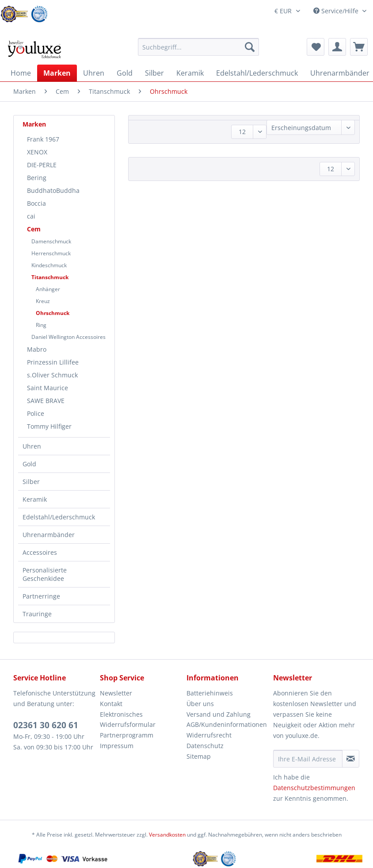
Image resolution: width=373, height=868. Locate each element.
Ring (41, 325)
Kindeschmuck (49, 265)
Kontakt (111, 704)
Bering (37, 178)
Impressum (117, 746)
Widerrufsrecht (209, 735)
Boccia (36, 203)
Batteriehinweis (210, 693)
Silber (31, 482)
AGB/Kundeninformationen (227, 724)
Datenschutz (205, 746)
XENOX (37, 152)
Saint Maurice (48, 388)
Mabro (37, 349)
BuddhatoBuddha (53, 190)
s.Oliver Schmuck (52, 375)
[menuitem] (198, 51)
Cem (34, 229)
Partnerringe (41, 596)
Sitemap (199, 756)
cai (31, 216)
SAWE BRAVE (46, 401)
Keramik (35, 499)
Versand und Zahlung (219, 714)
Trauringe (37, 614)
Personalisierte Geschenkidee (45, 574)
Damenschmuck (51, 241)
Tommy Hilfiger (49, 426)
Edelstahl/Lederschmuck (59, 517)
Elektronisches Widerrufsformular (128, 720)
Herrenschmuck (51, 253)
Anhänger (48, 289)
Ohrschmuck (53, 313)
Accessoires (40, 552)
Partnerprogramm (127, 735)
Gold (29, 464)
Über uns (200, 704)
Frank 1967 (43, 139)
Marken (34, 124)
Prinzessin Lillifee (53, 362)
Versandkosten (167, 835)
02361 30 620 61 (46, 725)
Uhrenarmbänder (49, 535)
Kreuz (43, 301)
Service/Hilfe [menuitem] (337, 11)
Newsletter (116, 693)
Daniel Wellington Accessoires (69, 337)
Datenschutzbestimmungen (314, 788)
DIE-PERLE (42, 165)
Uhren (32, 446)
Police (36, 413)
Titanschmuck (50, 277)
